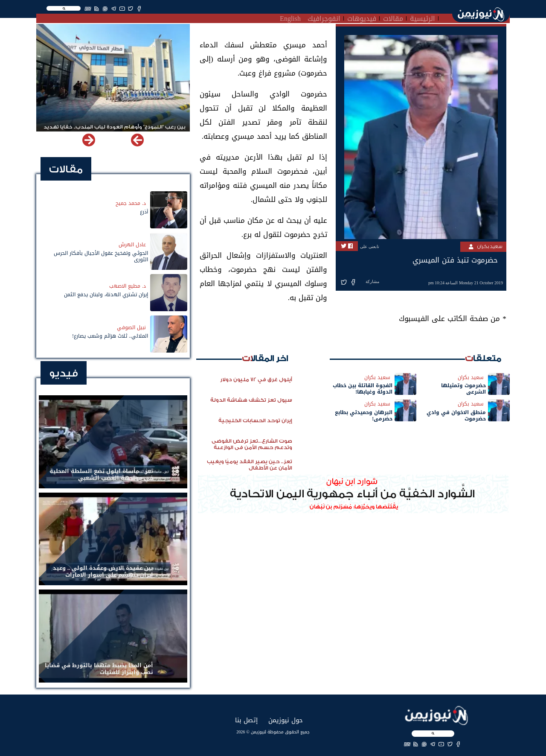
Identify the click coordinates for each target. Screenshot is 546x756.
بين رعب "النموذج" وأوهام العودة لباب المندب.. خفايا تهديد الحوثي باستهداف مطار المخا (115, 131)
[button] (89, 140)
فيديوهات (362, 18)
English (290, 18)
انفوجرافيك (324, 18)
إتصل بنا (246, 720)
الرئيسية (423, 18)
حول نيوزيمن (286, 720)
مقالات (393, 18)
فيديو (64, 373)
